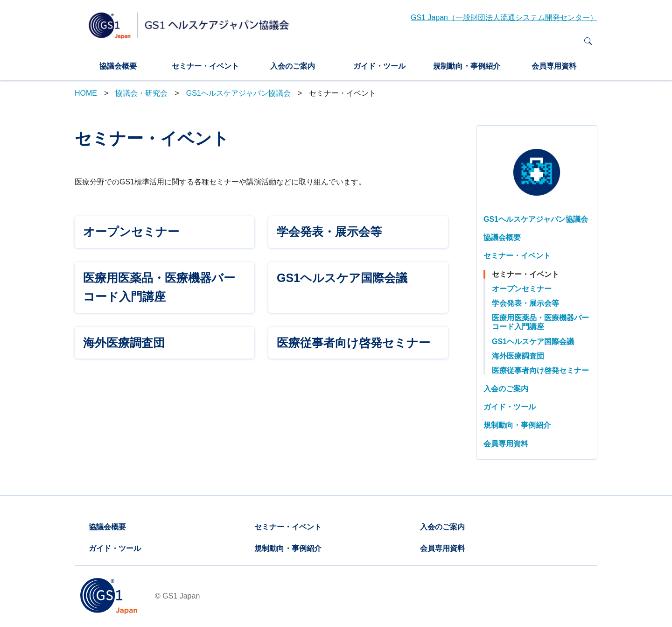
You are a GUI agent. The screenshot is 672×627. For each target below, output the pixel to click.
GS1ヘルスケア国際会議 (533, 342)
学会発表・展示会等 (525, 303)
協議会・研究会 (141, 93)
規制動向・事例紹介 (467, 66)
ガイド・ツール (379, 66)
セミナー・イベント (205, 66)
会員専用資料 (554, 66)
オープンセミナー (522, 289)
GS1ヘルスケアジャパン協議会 (238, 93)
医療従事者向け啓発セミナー (540, 370)
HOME (86, 93)
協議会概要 (118, 66)
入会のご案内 (293, 66)
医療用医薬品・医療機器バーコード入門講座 (540, 322)
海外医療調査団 (518, 356)
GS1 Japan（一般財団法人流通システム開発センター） (504, 18)
